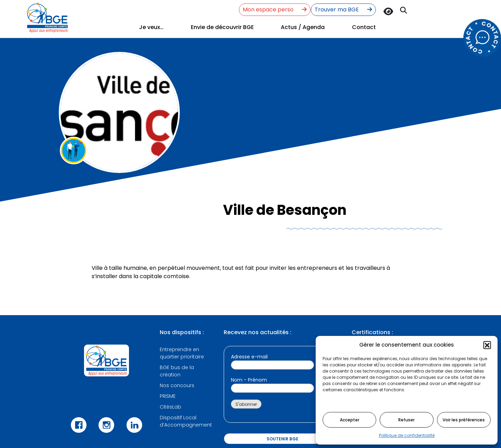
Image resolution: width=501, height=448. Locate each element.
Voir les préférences (464, 420)
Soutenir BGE (282, 439)
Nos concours (177, 385)
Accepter (350, 420)
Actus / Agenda (303, 27)
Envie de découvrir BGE (222, 27)
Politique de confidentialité (407, 435)
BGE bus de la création (177, 371)
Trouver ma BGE (343, 10)
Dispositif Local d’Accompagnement (186, 421)
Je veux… (151, 27)
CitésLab (170, 407)
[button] (487, 345)
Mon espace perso (275, 10)
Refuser (406, 420)
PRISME (168, 396)
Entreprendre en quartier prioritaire (182, 353)
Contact (364, 27)
